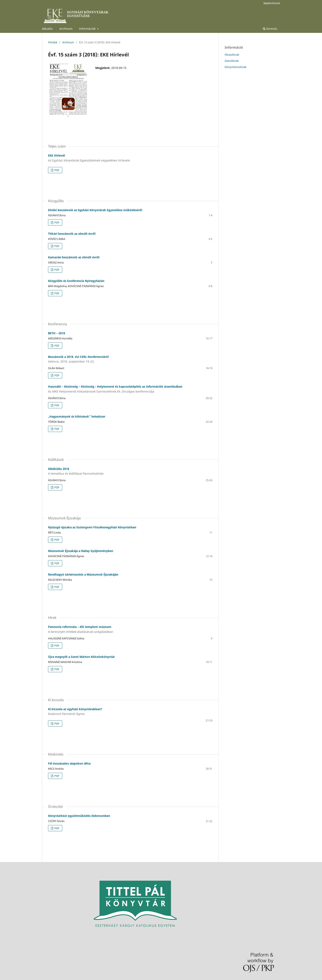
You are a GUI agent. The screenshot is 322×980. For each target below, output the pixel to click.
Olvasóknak (232, 55)
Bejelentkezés (272, 3)
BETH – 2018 (57, 333)
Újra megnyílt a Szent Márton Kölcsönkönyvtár (81, 657)
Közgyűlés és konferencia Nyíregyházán (76, 281)
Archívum (66, 29)
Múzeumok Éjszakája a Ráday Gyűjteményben (81, 551)
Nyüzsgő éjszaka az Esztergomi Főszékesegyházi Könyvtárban (92, 527)
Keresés (270, 29)
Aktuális (47, 29)
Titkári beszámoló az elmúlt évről (72, 234)
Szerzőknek (232, 61)
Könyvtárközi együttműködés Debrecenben (79, 816)
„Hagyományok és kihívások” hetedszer (77, 416)
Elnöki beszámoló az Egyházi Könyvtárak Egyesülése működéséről (95, 210)
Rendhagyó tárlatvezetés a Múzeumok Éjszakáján (83, 574)
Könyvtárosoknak (236, 67)
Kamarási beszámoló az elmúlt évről (74, 257)
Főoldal (53, 42)
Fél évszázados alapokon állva (69, 763)
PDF (57, 170)
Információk (88, 29)
